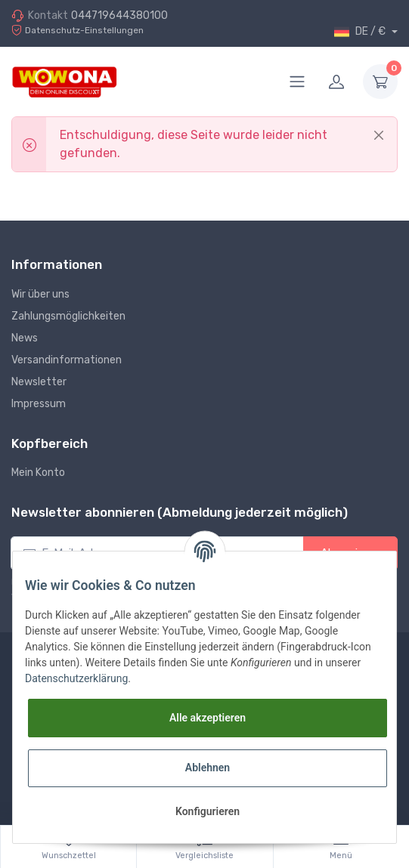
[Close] (379, 135)
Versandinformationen (67, 360)
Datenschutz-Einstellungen (77, 31)
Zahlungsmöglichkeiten (68, 316)
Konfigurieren (208, 811)
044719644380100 (119, 15)
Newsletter (39, 382)
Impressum (39, 404)
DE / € (361, 32)
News (25, 338)
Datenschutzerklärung (76, 678)
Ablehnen (208, 768)
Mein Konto (38, 473)
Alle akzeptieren (208, 718)
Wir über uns (40, 294)
